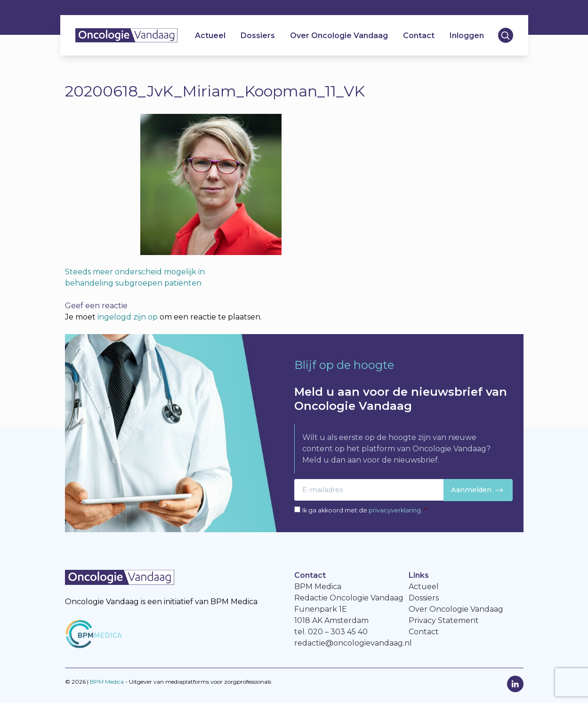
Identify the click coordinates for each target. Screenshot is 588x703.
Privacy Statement (444, 620)
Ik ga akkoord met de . (364, 510)
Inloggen (467, 36)
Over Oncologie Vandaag (339, 36)
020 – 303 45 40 (338, 632)
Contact (419, 36)
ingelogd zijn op (128, 317)
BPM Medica (107, 682)
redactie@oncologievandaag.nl (353, 643)
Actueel (210, 36)
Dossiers (258, 36)
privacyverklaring (395, 510)
